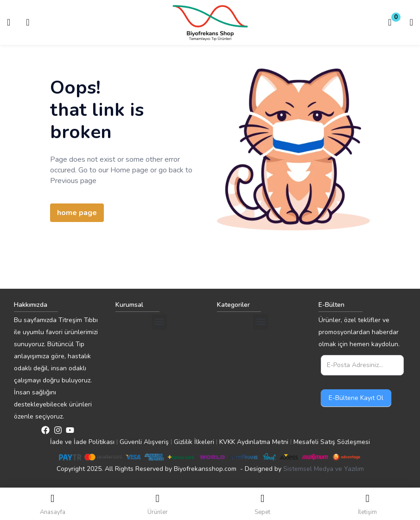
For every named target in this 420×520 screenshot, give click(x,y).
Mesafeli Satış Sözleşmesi (332, 442)
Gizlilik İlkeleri (194, 442)
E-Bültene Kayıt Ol (356, 398)
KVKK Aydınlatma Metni (254, 442)
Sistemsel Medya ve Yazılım (324, 469)
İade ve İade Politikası (82, 442)
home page (77, 213)
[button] (390, 22)
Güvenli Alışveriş (144, 442)
